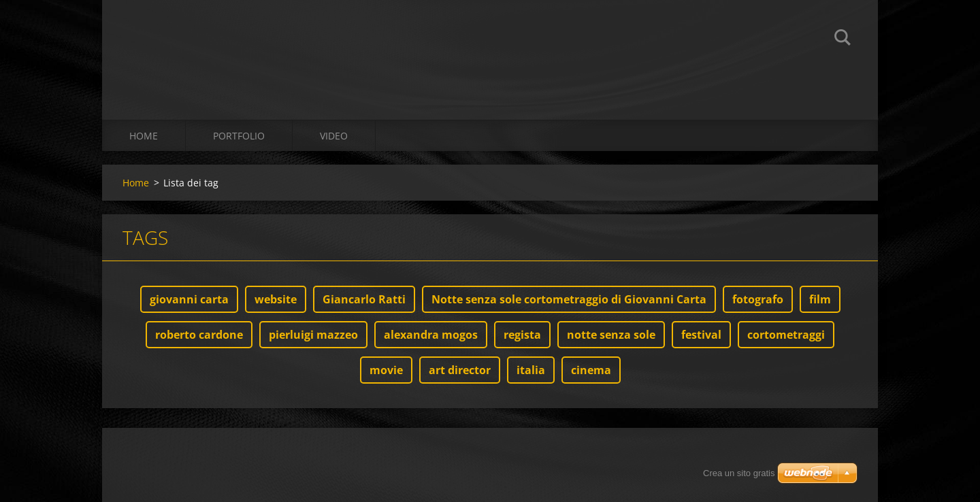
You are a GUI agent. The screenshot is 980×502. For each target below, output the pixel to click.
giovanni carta (189, 299)
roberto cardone (199, 335)
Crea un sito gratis (739, 473)
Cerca (843, 39)
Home (144, 136)
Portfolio (239, 136)
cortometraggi (786, 335)
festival (701, 335)
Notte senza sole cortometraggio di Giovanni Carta (569, 299)
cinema (591, 370)
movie (386, 370)
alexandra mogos (431, 335)
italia (531, 370)
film (820, 299)
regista (522, 335)
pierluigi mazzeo (313, 335)
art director (460, 370)
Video (334, 136)
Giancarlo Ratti (364, 299)
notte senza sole (611, 335)
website (276, 299)
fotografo (758, 299)
